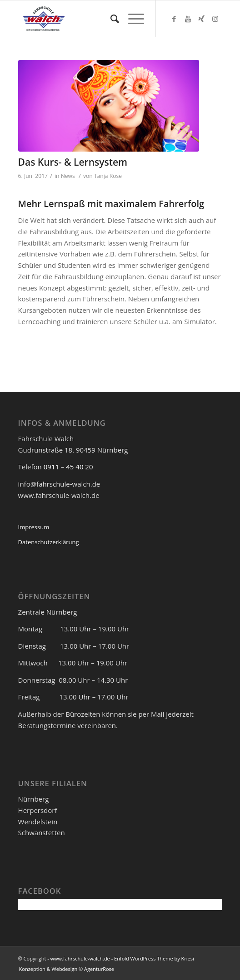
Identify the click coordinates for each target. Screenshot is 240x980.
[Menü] (132, 19)
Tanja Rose (108, 176)
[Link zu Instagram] (215, 19)
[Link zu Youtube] (188, 19)
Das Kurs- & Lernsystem (73, 162)
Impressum (34, 527)
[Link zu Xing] (201, 19)
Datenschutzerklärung (49, 542)
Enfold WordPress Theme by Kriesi (154, 958)
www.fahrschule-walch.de (80, 958)
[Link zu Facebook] (174, 19)
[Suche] (110, 19)
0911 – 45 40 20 (68, 467)
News (68, 176)
